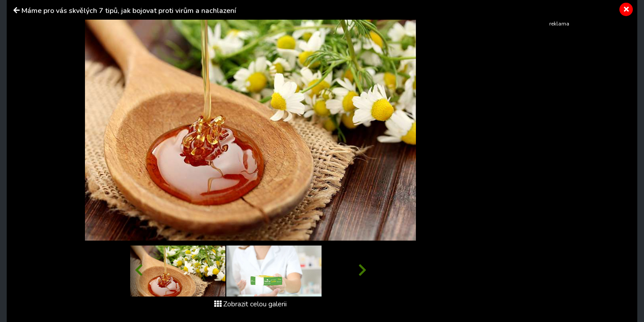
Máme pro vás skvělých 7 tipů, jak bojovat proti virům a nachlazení (129, 11)
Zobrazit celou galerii (250, 304)
